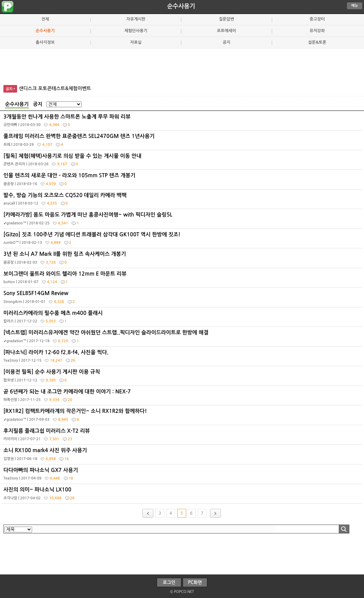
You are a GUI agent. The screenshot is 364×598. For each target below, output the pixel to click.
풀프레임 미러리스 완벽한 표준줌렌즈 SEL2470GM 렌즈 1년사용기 (183, 142)
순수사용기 (181, 6)
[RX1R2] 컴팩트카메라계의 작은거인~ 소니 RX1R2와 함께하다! (183, 417)
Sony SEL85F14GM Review (183, 299)
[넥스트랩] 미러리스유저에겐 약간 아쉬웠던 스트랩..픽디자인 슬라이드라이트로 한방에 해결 (183, 338)
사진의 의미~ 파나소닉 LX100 (183, 495)
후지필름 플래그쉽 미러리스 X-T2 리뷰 (183, 436)
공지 (226, 42)
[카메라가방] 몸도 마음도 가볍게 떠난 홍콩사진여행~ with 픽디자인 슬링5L (183, 220)
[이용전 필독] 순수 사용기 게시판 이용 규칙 (183, 377)
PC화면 (195, 582)
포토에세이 (226, 31)
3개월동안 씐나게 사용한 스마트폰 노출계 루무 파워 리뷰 (183, 122)
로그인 (169, 582)
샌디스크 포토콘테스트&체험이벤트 (55, 88)
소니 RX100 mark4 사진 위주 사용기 (183, 456)
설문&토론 (317, 42)
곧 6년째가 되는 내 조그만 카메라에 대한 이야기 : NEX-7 (183, 397)
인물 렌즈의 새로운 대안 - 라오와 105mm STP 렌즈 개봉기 (183, 181)
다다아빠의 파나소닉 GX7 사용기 (183, 476)
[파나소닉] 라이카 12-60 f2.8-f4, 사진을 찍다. (183, 358)
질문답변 (227, 19)
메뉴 (355, 6)
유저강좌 (317, 31)
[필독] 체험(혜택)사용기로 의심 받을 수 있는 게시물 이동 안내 (183, 162)
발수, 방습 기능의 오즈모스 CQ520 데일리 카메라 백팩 (183, 201)
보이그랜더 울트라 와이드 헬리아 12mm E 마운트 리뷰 (183, 279)
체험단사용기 (136, 31)
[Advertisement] (182, 66)
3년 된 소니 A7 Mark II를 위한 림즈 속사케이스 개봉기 (183, 260)
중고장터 (317, 19)
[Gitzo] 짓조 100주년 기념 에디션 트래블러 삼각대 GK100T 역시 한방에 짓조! (183, 240)
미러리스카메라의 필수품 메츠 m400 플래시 (183, 319)
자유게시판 (136, 19)
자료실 (136, 42)
